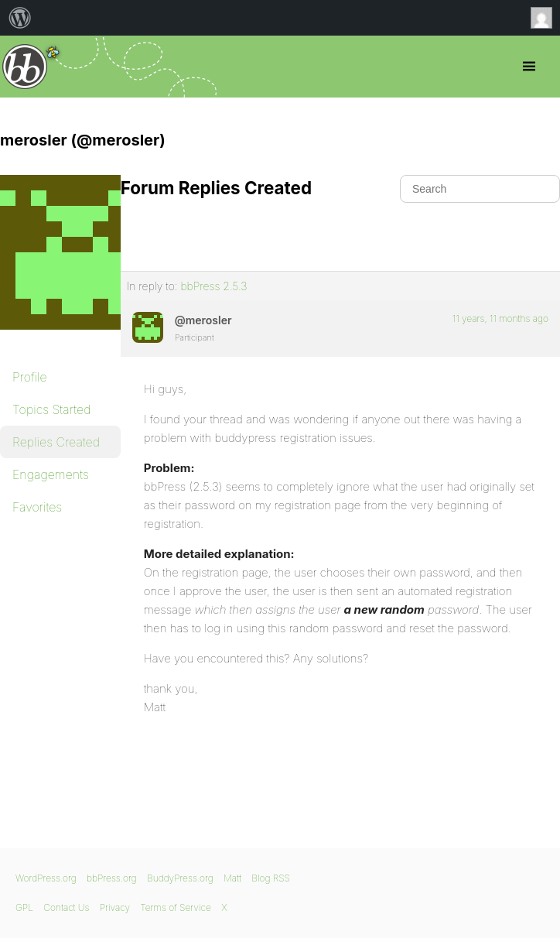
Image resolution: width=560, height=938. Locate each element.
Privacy (115, 907)
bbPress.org (25, 67)
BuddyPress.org (180, 878)
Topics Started (51, 409)
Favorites (37, 507)
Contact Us (66, 907)
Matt (232, 878)
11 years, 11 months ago (500, 318)
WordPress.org (46, 878)
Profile (30, 377)
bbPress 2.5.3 (213, 286)
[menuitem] (20, 18)
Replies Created (56, 442)
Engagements (51, 474)
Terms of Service (175, 907)
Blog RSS (271, 878)
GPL (24, 907)
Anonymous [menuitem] (545, 18)
